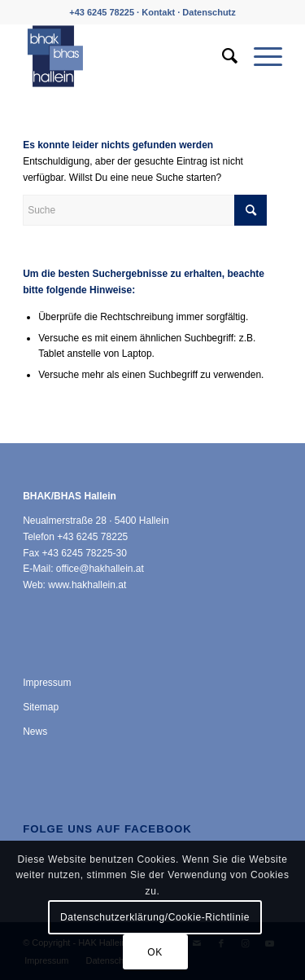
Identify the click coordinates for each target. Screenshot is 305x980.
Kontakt (158, 12)
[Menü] (260, 56)
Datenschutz (209, 12)
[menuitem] (222, 56)
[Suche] (222, 56)
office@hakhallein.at (100, 569)
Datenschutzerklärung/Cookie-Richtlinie (155, 917)
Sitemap (41, 707)
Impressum (47, 683)
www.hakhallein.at (87, 585)
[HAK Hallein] (126, 56)
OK (155, 952)
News (35, 732)
